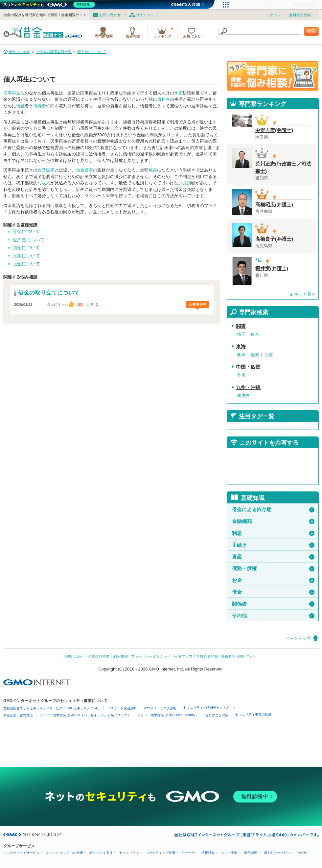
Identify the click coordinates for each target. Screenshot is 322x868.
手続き (273, 545)
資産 (273, 557)
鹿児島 (243, 395)
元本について (26, 256)
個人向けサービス (277, 853)
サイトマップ (147, 15)
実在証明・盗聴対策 (18, 715)
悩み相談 (133, 36)
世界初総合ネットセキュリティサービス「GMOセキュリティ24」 (52, 708)
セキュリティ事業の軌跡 (253, 714)
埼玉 (241, 334)
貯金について (26, 231)
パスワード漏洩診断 (122, 708)
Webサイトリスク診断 (160, 708)
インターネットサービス (21, 853)
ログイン (273, 15)
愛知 (255, 355)
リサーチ (188, 853)
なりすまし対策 (217, 715)
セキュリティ (129, 853)
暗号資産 (251, 853)
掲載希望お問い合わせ (239, 656)
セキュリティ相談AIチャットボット (209, 708)
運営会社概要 (99, 656)
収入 (46, 183)
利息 (273, 533)
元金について (26, 264)
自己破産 (46, 170)
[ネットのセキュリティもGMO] (50, 5)
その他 (273, 616)
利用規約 (121, 656)
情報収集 (208, 853)
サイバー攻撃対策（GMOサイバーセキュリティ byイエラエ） (85, 715)
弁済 (187, 183)
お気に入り (192, 36)
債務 (20, 106)
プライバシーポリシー (149, 656)
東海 (241, 347)
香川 (241, 375)
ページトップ (298, 638)
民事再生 (12, 93)
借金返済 (84, 170)
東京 (255, 334)
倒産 (178, 93)
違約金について (29, 240)
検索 (311, 31)
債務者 (163, 99)
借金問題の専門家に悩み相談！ (273, 76)
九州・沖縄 (248, 387)
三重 (269, 355)
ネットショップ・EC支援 (65, 853)
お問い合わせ (110, 15)
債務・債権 (273, 568)
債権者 (40, 106)
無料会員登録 (300, 15)
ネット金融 (229, 853)
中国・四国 (248, 367)
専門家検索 (104, 36)
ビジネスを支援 (101, 853)
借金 (273, 592)
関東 (241, 326)
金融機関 (273, 521)
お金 (273, 580)
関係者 (273, 604)
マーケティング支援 (160, 853)
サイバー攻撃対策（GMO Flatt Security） (168, 715)
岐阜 (241, 355)
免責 (153, 170)
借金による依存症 (273, 510)
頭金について (26, 248)
